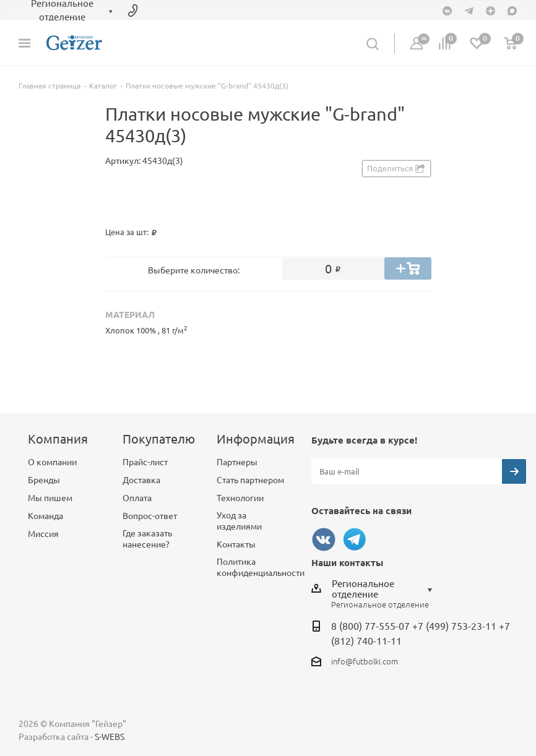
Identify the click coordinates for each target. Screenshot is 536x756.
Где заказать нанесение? (147, 539)
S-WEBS (110, 737)
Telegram (355, 539)
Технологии (240, 498)
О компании (52, 462)
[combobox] (385, 589)
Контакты (236, 544)
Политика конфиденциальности (261, 567)
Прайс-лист (145, 462)
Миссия (43, 534)
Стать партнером (250, 480)
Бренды (44, 480)
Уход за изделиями (239, 521)
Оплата (137, 498)
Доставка (141, 480)
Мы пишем (50, 498)
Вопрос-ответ (150, 516)
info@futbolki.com (365, 661)
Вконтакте (324, 539)
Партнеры (237, 462)
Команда (45, 516)
